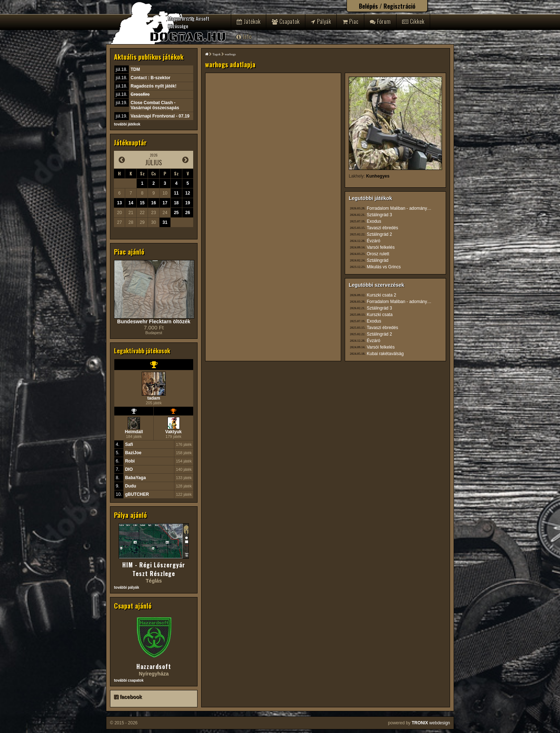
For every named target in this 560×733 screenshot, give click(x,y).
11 (176, 193)
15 (142, 203)
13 (120, 203)
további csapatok (129, 680)
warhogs (230, 54)
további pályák (126, 587)
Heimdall (134, 432)
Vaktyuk (173, 432)
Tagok (216, 54)
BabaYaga (135, 478)
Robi (130, 461)
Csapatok (286, 21)
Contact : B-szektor (150, 78)
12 (188, 193)
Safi (129, 444)
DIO (129, 469)
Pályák (321, 21)
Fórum (380, 21)
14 (131, 203)
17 (165, 203)
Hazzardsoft (154, 666)
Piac (350, 21)
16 (154, 203)
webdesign (431, 723)
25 (176, 213)
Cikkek (413, 21)
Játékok (249, 21)
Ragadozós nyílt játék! (154, 86)
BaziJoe (133, 453)
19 (188, 203)
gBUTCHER (137, 494)
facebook (128, 697)
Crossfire (140, 94)
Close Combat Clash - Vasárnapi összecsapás (155, 105)
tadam (154, 398)
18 (176, 203)
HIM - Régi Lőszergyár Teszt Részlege (154, 569)
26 (188, 213)
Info (244, 37)
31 (165, 222)
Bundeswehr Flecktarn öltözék (154, 321)
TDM (135, 69)
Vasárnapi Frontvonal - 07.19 (160, 116)
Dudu (131, 486)
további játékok (127, 124)
